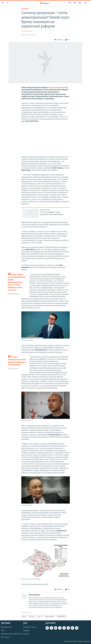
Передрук (26, 631)
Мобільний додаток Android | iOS (12, 634)
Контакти (26, 634)
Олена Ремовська (27, 31)
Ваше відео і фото (7, 627)
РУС (70, 3)
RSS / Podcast (5, 637)
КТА (75, 3)
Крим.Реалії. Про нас (30, 627)
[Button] (59, 40)
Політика (25, 9)
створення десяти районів (57, 88)
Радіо (3, 631)
